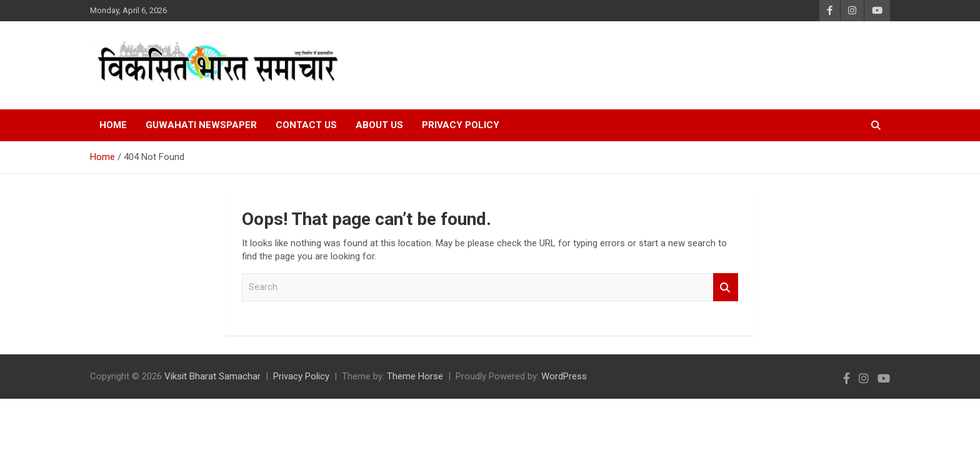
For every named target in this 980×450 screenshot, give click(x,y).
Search (726, 287)
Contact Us (306, 125)
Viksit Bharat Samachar (212, 376)
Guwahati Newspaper (201, 125)
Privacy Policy (461, 125)
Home (113, 125)
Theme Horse (415, 376)
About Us (379, 125)
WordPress (564, 376)
